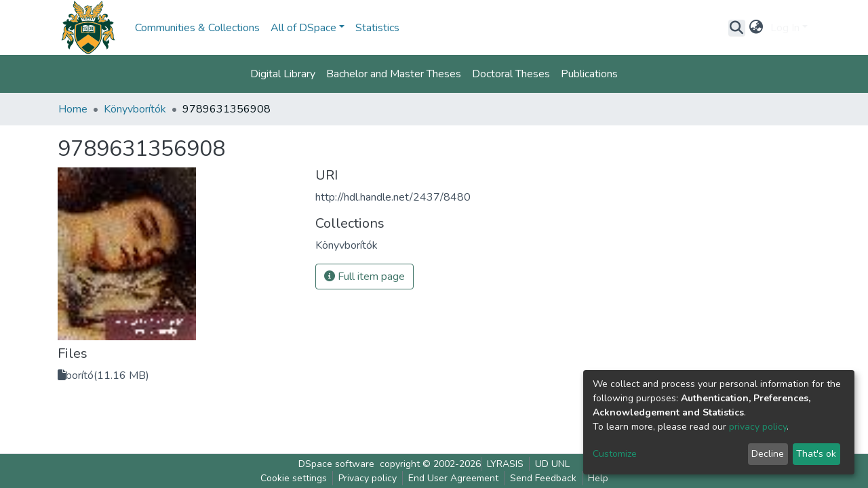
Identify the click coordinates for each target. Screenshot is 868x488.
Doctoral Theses (511, 74)
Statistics (377, 28)
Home (73, 109)
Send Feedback (543, 478)
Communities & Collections (197, 28)
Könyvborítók (135, 109)
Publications (589, 74)
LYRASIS (505, 464)
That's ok (816, 454)
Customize (615, 454)
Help (598, 478)
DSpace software (336, 464)
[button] (756, 28)
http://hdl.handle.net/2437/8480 (393, 197)
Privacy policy (368, 478)
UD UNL (552, 464)
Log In (785, 28)
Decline (768, 454)
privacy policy (758, 427)
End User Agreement (453, 478)
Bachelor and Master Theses (394, 74)
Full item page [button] (364, 277)
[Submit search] (737, 28)
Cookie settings (294, 478)
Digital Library (283, 74)
